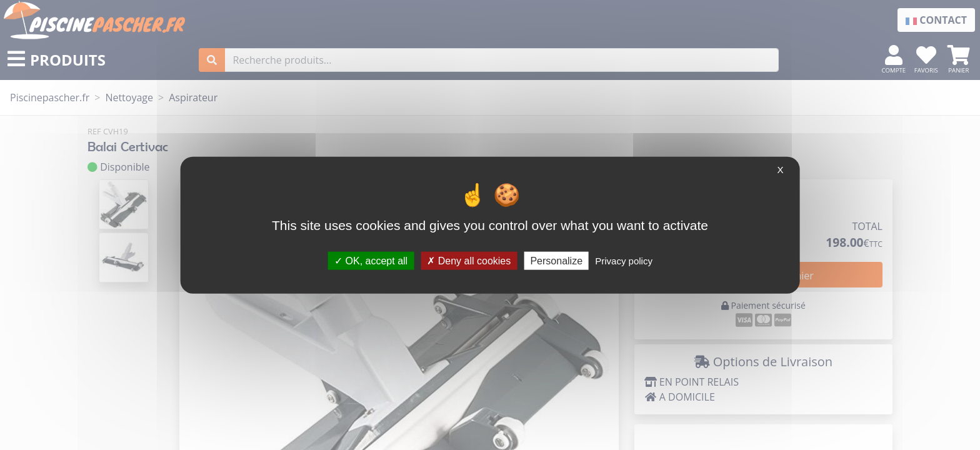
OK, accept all (371, 260)
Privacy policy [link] (624, 260)
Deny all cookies (469, 260)
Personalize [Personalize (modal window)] (556, 260)
